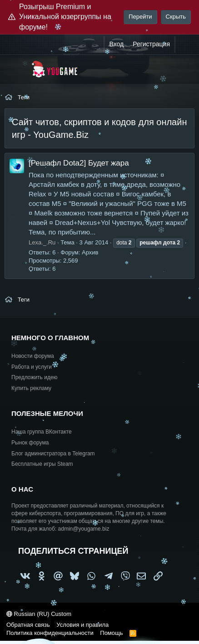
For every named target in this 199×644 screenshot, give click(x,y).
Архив (90, 252)
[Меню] (17, 69)
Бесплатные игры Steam (42, 464)
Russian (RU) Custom (39, 614)
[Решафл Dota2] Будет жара (79, 163)
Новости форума (33, 356)
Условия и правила (82, 625)
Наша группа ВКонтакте (42, 432)
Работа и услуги (32, 367)
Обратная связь (28, 625)
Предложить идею (35, 377)
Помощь (111, 633)
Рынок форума (30, 443)
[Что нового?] (184, 44)
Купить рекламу (31, 388)
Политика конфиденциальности (50, 633)
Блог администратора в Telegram (53, 454)
